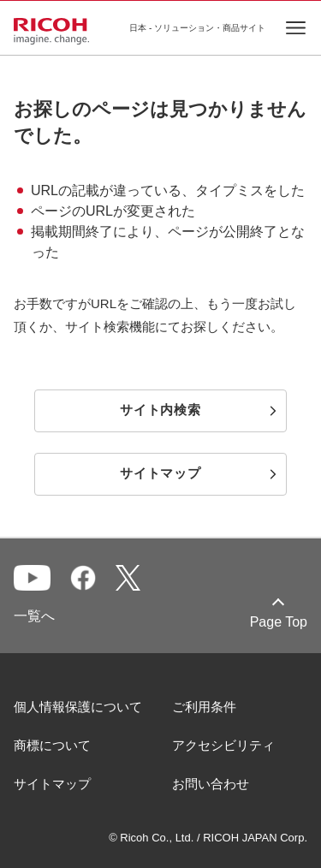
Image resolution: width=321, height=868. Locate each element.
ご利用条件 (204, 707)
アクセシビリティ (223, 745)
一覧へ (34, 616)
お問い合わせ (211, 784)
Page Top (279, 622)
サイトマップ (52, 784)
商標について (52, 745)
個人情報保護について (78, 707)
